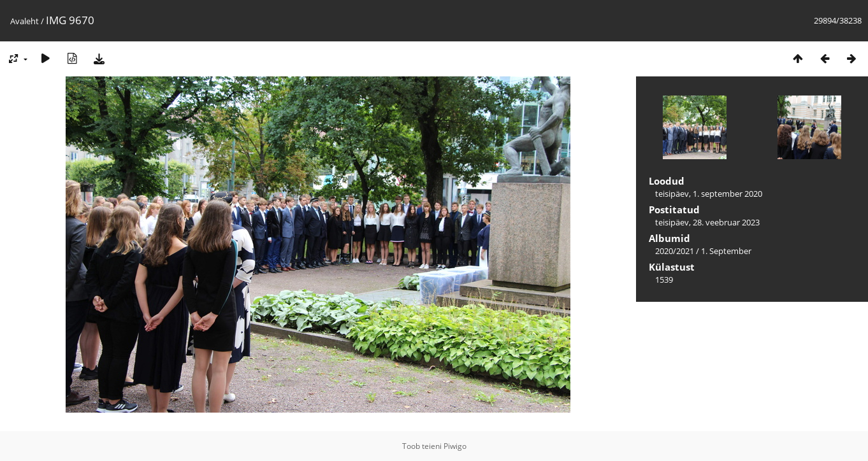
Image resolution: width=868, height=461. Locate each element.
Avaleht (25, 21)
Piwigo (455, 446)
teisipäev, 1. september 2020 (709, 194)
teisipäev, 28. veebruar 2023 (707, 222)
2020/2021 (675, 251)
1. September (726, 251)
